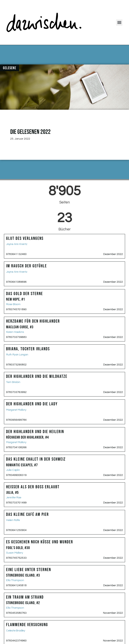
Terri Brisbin (13, 382)
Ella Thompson (15, 580)
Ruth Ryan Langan (17, 355)
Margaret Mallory (16, 410)
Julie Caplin (13, 470)
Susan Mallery (14, 553)
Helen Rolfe (13, 520)
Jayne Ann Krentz (17, 244)
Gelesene (10, 68)
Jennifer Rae (14, 498)
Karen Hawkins (15, 332)
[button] (119, 23)
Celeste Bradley (16, 631)
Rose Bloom (13, 304)
